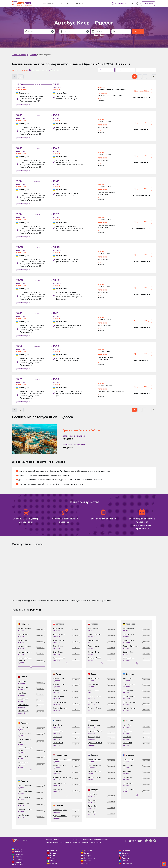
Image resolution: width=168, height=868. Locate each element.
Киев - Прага (57, 725)
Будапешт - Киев (94, 725)
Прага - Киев (57, 737)
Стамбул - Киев (94, 702)
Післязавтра (104, 35)
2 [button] (140, 76)
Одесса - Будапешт (95, 743)
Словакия (126, 856)
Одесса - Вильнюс (59, 702)
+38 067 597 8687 (122, 4)
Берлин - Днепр (129, 640)
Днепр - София (58, 640)
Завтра (96, 35)
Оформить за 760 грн (142, 255)
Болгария (19, 854)
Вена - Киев (92, 800)
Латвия (53, 853)
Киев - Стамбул (94, 690)
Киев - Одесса (45, 55)
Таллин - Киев (128, 690)
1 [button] (134, 76)
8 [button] (154, 76)
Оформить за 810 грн (142, 387)
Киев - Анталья (93, 684)
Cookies (77, 842)
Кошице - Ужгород (95, 771)
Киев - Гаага (57, 789)
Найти (138, 31)
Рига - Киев (22, 693)
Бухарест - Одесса (24, 734)
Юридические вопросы (91, 842)
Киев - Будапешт (94, 737)
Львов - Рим (127, 731)
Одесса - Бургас (59, 658)
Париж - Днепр (128, 777)
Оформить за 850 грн (142, 91)
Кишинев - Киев (23, 640)
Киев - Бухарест (23, 756)
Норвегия (19, 862)
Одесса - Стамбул (95, 696)
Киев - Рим (127, 725)
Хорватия (19, 865)
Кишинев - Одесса (24, 646)
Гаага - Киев (57, 771)
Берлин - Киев (128, 652)
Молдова (88, 850)
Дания (87, 863)
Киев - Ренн (127, 771)
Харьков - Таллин (129, 708)
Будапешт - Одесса (95, 731)
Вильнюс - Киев (58, 679)
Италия (53, 861)
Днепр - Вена (93, 806)
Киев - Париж (128, 766)
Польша (54, 850)
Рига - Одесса (23, 699)
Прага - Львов (58, 743)
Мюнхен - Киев (128, 628)
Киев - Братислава (95, 766)
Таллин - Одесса (129, 696)
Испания (88, 861)
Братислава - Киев (95, 760)
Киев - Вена (92, 812)
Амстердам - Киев (59, 766)
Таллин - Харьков (129, 702)
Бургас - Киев (58, 628)
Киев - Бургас (58, 646)
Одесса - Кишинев (24, 628)
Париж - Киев (128, 783)
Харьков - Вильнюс (60, 708)
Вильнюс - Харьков (60, 690)
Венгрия (88, 856)
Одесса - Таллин (129, 684)
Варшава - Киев (94, 640)
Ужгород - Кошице (95, 777)
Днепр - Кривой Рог (25, 791)
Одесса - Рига (23, 687)
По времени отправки (125, 70)
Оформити (41, 629)
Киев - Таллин (128, 679)
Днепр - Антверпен (60, 816)
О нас (60, 3)
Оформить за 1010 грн (142, 321)
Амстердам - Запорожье (62, 760)
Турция (53, 858)
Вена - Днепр (93, 794)
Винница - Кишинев (25, 652)
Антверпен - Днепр (60, 810)
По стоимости (106, 70)
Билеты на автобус (20, 55)
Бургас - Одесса (59, 634)
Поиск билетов (47, 3)
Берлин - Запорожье (131, 646)
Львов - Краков (94, 646)
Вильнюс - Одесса (59, 684)
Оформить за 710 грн (142, 123)
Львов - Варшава (94, 634)
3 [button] (145, 76)
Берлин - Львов (129, 658)
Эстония (126, 853)
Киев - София (58, 652)
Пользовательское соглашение (95, 840)
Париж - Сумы (128, 789)
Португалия (127, 863)
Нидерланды (89, 858)
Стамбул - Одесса (95, 708)
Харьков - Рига (23, 711)
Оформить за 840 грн (142, 354)
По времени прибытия (146, 70)
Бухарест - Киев (23, 728)
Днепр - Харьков (24, 797)
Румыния (19, 857)
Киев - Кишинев (23, 634)
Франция (19, 859)
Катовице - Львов (94, 658)
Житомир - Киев (23, 803)
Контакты (79, 3)
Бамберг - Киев (129, 634)
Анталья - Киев (93, 679)
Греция (125, 861)
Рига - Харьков (23, 705)
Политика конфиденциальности (58, 842)
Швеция (54, 863)
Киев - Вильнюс (58, 696)
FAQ (69, 3)
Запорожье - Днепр (25, 809)
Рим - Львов (127, 743)
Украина (33, 55)
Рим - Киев (127, 737)
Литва (87, 853)
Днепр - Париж (128, 760)
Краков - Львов (94, 652)
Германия (126, 850)
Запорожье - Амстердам (62, 777)
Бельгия (125, 858)
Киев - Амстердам (59, 783)
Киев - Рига (22, 681)
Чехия (53, 856)
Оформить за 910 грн (142, 189)
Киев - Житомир (23, 815)
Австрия (19, 852)
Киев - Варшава (94, 628)
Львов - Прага (58, 731)
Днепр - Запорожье (25, 786)
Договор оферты (52, 840)
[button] (15, 77)
